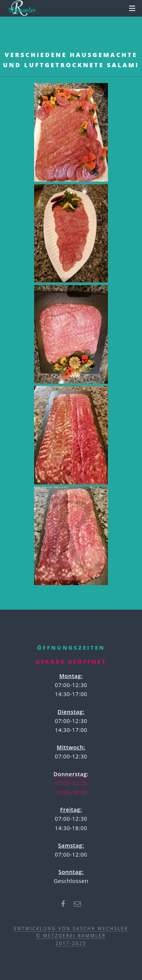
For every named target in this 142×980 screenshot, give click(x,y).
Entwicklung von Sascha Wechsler (71, 928)
